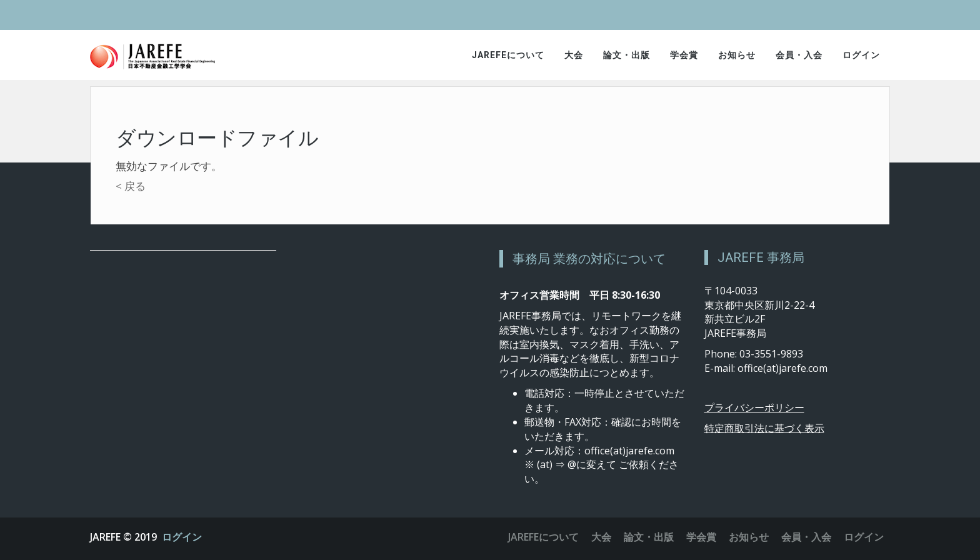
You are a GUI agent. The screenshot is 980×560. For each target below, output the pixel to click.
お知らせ (737, 55)
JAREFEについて (508, 55)
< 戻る (131, 186)
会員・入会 (799, 55)
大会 (574, 55)
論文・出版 (627, 55)
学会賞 (684, 55)
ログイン (861, 55)
